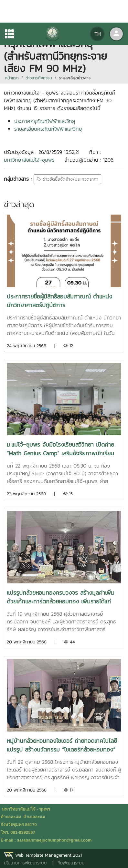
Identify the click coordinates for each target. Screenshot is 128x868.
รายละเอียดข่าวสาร (75, 78)
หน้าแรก (12, 78)
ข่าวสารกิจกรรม (39, 78)
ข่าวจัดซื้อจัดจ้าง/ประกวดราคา (67, 179)
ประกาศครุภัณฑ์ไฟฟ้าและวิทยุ (45, 121)
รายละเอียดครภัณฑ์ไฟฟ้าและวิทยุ (48, 129)
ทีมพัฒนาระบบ (71, 863)
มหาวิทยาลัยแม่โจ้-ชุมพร (29, 160)
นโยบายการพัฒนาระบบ (25, 863)
